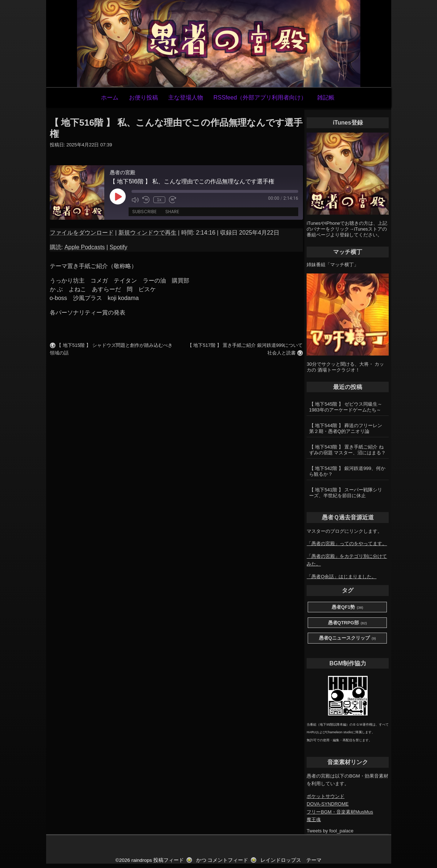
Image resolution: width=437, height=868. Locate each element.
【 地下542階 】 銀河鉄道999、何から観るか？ (347, 471)
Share (172, 212)
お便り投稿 (143, 97)
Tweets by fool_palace (330, 831)
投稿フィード (169, 860)
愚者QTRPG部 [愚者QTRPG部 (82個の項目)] (348, 623)
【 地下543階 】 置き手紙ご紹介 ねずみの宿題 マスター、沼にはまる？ (348, 450)
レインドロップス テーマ (291, 860)
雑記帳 (326, 97)
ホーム (110, 97)
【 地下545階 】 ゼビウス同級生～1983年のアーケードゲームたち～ (346, 407)
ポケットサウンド (325, 796)
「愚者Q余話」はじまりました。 (341, 577)
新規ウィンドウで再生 (147, 233)
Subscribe (144, 212)
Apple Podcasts (84, 247)
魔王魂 (314, 820)
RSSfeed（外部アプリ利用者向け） (260, 97)
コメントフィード (228, 860)
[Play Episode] (118, 196)
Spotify (119, 247)
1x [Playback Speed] (159, 200)
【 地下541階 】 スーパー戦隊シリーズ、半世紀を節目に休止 (346, 493)
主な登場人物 (186, 97)
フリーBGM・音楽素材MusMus (340, 812)
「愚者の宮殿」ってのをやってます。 (347, 543)
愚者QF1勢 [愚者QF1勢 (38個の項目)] (347, 607)
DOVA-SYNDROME (327, 804)
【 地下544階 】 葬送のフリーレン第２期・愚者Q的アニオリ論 (346, 428)
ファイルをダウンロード (82, 233)
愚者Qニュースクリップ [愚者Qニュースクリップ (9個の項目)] (347, 638)
